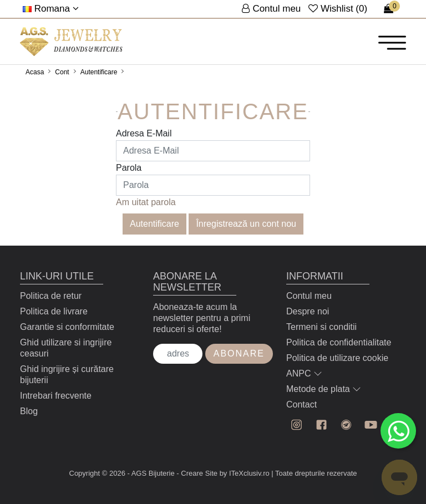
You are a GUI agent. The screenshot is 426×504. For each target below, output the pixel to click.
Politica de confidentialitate (339, 342)
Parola (129, 168)
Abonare (239, 353)
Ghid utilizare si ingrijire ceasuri (66, 348)
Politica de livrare (54, 311)
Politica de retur (51, 296)
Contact (301, 404)
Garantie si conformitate (67, 327)
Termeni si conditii (321, 327)
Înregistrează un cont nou (246, 224)
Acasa (35, 72)
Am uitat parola (146, 202)
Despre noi (308, 311)
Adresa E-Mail (144, 133)
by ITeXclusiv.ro (245, 473)
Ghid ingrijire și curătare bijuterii (67, 375)
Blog (29, 411)
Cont (62, 72)
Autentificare (99, 72)
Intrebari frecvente (56, 396)
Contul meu (309, 296)
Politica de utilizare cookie (337, 358)
